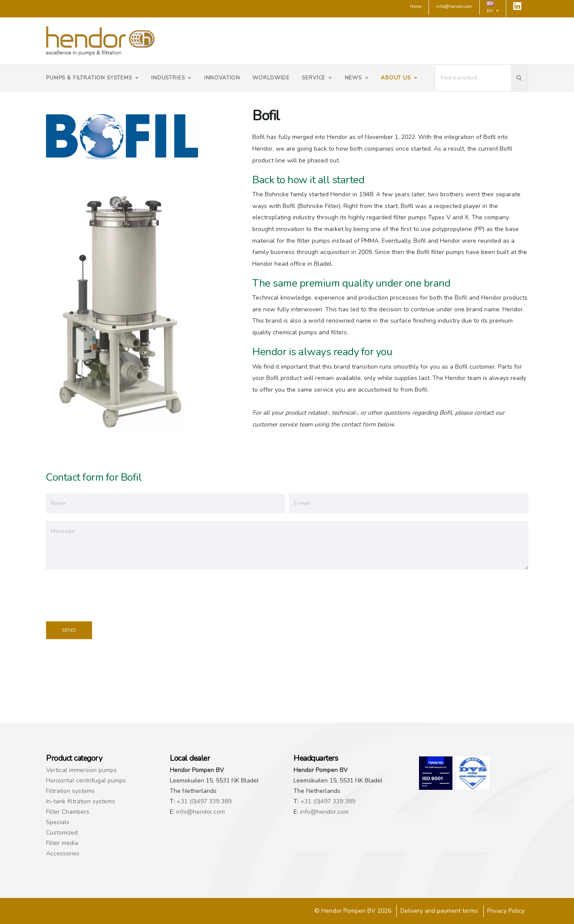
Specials (58, 822)
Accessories (63, 853)
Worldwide (271, 78)
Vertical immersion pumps (81, 770)
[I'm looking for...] (473, 78)
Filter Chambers (68, 812)
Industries (171, 78)
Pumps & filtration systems (92, 78)
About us (399, 78)
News (357, 78)
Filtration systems (70, 791)
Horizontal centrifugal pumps (86, 780)
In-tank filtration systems (81, 801)
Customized (62, 833)
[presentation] (112, 594)
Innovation (222, 78)
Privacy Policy (506, 911)
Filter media (62, 843)
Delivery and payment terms (439, 911)
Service (317, 78)
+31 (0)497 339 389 (204, 801)
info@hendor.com (201, 812)
